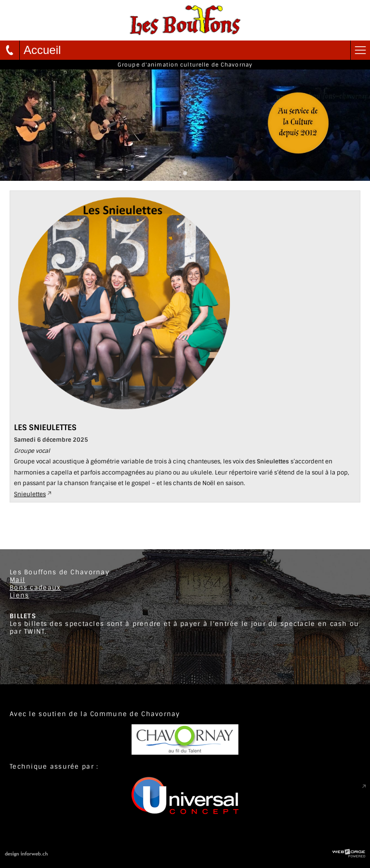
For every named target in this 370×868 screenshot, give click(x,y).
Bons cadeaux (35, 588)
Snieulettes (30, 494)
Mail (17, 580)
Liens (19, 595)
